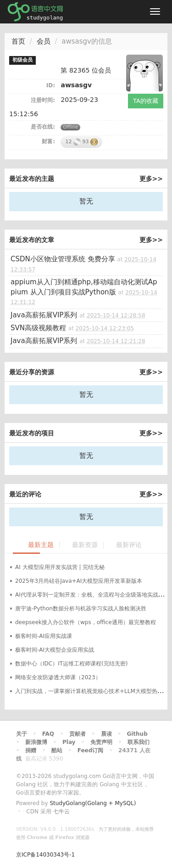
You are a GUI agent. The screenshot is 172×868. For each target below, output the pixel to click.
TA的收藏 (146, 101)
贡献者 (78, 734)
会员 (44, 41)
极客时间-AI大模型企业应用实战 (55, 650)
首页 (18, 41)
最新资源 (85, 545)
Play (69, 742)
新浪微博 (36, 742)
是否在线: (43, 127)
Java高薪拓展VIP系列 (44, 315)
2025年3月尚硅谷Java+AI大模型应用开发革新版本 (79, 581)
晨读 (106, 734)
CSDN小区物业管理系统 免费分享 (63, 259)
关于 (22, 734)
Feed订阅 (91, 750)
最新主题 (41, 545)
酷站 (57, 750)
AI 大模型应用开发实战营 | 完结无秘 (60, 567)
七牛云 (61, 812)
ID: (51, 85)
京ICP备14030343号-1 (45, 855)
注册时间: (43, 100)
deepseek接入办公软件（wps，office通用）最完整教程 (86, 622)
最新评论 (129, 545)
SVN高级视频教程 (38, 328)
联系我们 (139, 742)
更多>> (151, 179)
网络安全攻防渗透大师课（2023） (58, 677)
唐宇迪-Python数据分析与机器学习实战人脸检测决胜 (81, 609)
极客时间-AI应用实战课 (44, 636)
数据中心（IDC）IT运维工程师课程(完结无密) (71, 664)
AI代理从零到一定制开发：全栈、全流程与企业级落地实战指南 (92, 595)
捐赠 (31, 750)
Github (137, 734)
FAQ (48, 734)
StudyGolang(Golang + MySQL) (93, 803)
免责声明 (101, 742)
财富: (48, 141)
